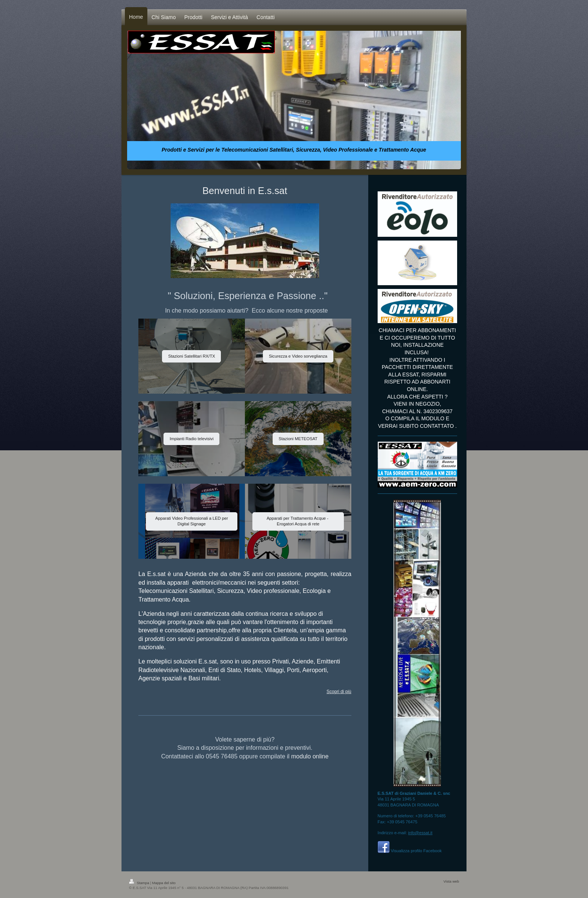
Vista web (451, 881)
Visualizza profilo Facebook (416, 851)
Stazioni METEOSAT (298, 439)
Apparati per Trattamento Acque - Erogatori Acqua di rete (298, 521)
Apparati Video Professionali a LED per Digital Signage (192, 521)
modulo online (310, 756)
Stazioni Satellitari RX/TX (191, 356)
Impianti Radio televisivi (191, 439)
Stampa (139, 883)
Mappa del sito (164, 883)
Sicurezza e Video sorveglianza (298, 356)
